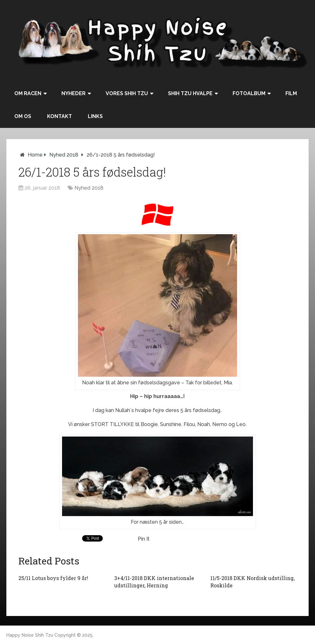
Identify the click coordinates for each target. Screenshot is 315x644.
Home (35, 155)
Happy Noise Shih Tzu (30, 635)
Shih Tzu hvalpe (190, 93)
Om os (23, 116)
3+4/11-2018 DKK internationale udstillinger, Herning (154, 581)
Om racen (28, 93)
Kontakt (59, 116)
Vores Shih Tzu (127, 93)
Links (95, 116)
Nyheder (73, 93)
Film (291, 93)
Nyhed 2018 (64, 155)
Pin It (144, 539)
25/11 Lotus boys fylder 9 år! (53, 578)
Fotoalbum (249, 93)
